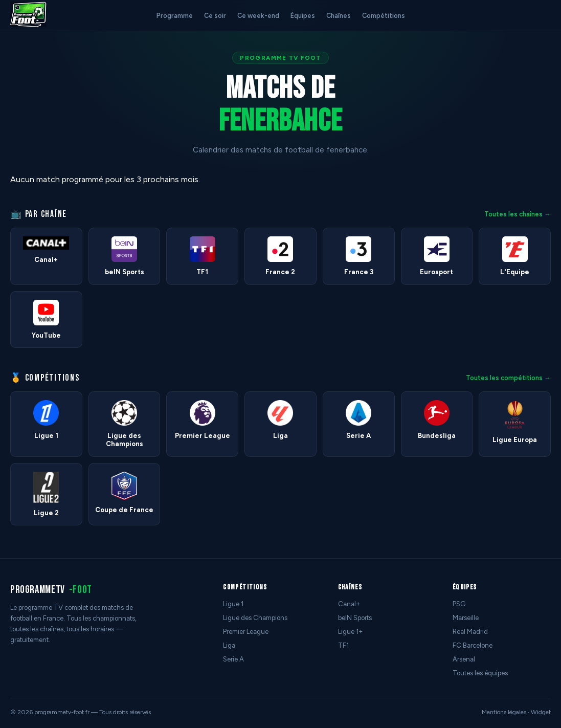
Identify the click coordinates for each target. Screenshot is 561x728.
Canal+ (349, 604)
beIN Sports (355, 618)
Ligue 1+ (351, 632)
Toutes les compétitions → (508, 378)
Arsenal (464, 659)
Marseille (466, 618)
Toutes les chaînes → (518, 214)
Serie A (233, 659)
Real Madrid (470, 632)
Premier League (246, 632)
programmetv (51, 590)
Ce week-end (258, 16)
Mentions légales (504, 712)
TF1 (343, 645)
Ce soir (215, 16)
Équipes (303, 16)
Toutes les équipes (480, 673)
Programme (175, 16)
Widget (541, 712)
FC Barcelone (473, 645)
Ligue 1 (233, 604)
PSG (459, 604)
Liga (229, 645)
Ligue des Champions (255, 618)
